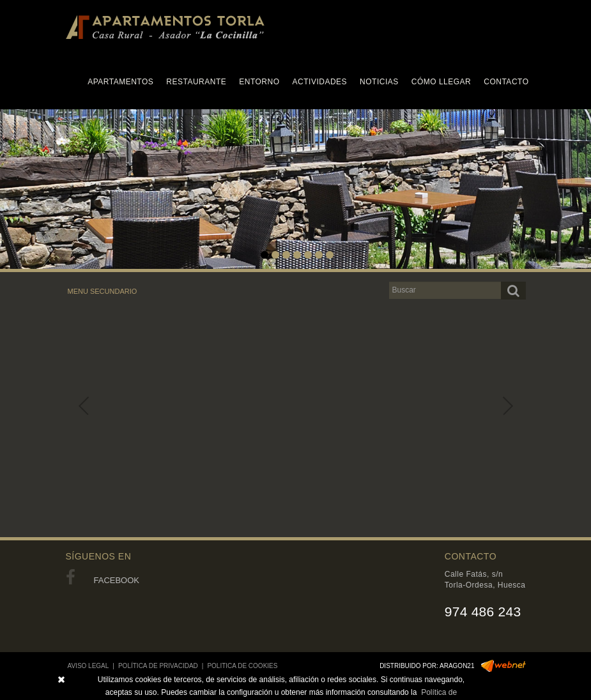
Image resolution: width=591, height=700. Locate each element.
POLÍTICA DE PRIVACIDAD (158, 666)
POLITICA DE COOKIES (242, 666)
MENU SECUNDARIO (103, 291)
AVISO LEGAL (88, 666)
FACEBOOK (103, 580)
